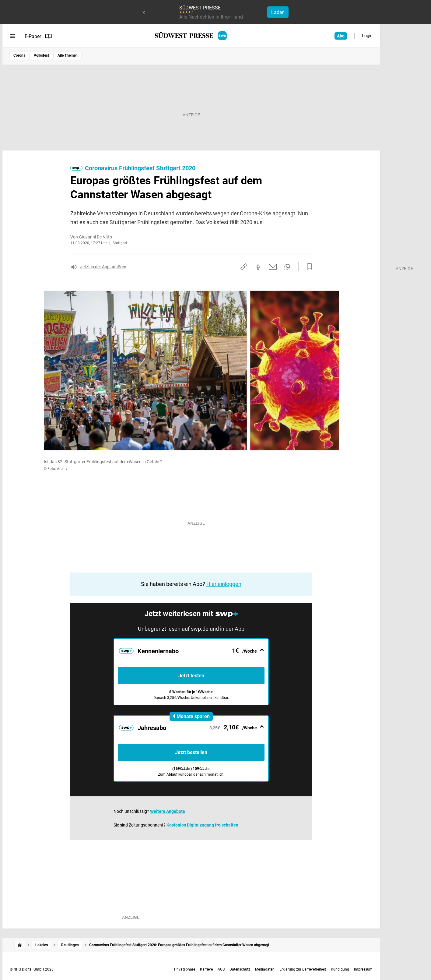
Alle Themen (68, 55)
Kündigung (340, 969)
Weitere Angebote (168, 811)
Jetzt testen (191, 676)
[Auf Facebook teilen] (258, 267)
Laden (278, 12)
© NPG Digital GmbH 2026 (32, 969)
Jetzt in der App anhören (103, 267)
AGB (221, 969)
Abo (341, 36)
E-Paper (38, 36)
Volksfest (41, 55)
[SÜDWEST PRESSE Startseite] (191, 36)
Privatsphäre (185, 969)
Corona (19, 55)
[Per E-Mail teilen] (273, 267)
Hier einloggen (224, 584)
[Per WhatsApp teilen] (287, 267)
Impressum (363, 969)
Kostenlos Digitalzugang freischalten (202, 825)
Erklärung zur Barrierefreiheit (303, 969)
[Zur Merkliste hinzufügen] (308, 267)
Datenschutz (240, 969)
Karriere (206, 969)
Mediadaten (265, 969)
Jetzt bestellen (191, 752)
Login (367, 36)
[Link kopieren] (244, 267)
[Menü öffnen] (12, 36)
